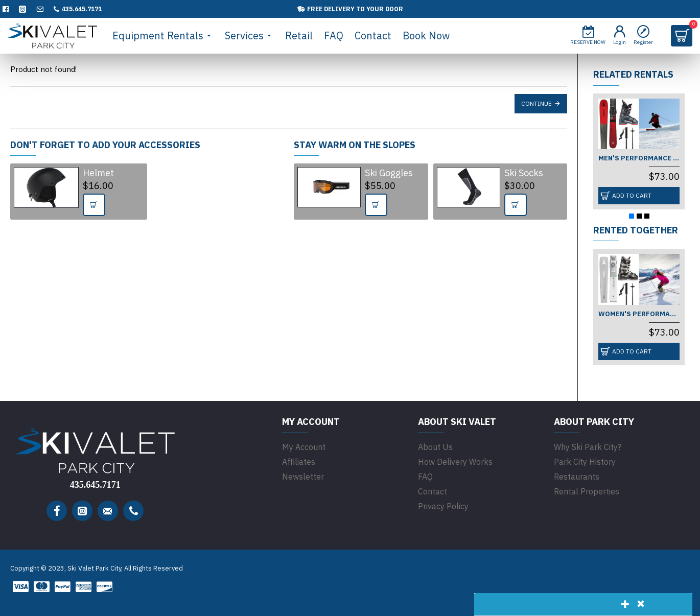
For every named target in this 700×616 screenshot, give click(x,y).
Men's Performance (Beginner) (639, 158)
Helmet (98, 173)
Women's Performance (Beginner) (639, 314)
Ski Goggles (389, 173)
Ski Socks (524, 173)
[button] (632, 216)
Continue (536, 103)
